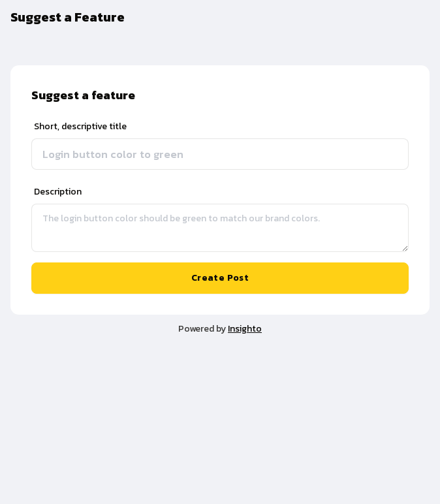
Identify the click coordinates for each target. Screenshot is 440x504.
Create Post (220, 278)
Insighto (245, 329)
